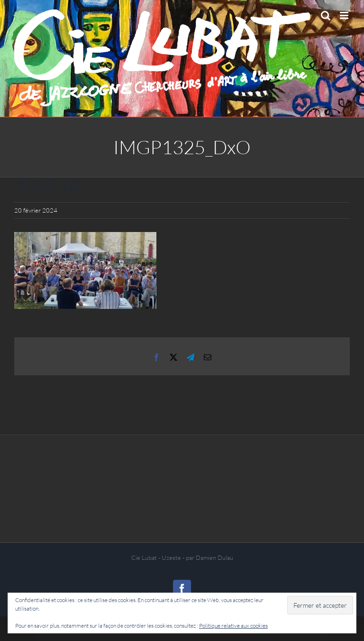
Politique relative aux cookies (233, 626)
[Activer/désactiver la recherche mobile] (326, 15)
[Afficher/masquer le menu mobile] (345, 15)
